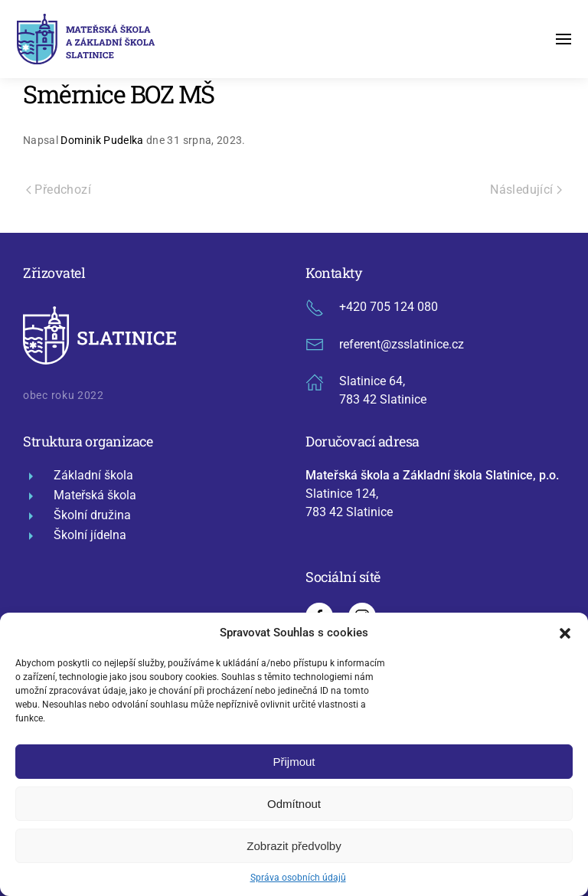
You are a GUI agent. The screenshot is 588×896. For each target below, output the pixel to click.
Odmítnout (294, 804)
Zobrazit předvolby (294, 846)
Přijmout (294, 762)
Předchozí (59, 190)
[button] (565, 633)
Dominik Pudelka (102, 140)
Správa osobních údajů (298, 878)
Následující (526, 190)
